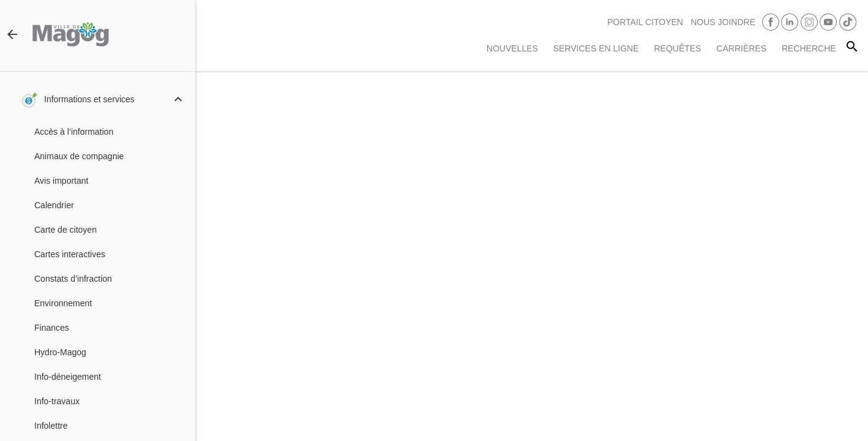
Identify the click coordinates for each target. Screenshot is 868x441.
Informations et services (89, 99)
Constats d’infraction (73, 279)
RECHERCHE (809, 48)
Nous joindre (723, 22)
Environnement (63, 303)
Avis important (61, 181)
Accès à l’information (74, 132)
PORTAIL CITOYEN (645, 22)
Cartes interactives (70, 254)
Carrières (741, 48)
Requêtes (677, 48)
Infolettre (51, 426)
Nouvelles (512, 48)
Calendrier (54, 205)
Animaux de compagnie (79, 156)
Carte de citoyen (65, 230)
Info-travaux (57, 401)
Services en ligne (596, 48)
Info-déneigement (68, 377)
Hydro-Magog (60, 352)
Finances (52, 328)
